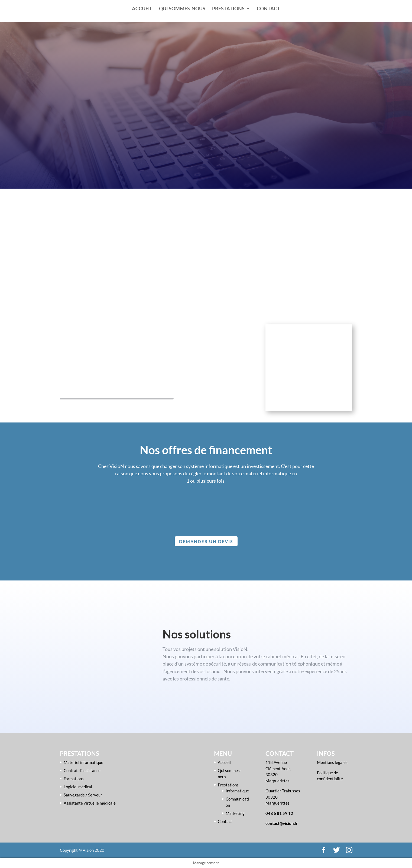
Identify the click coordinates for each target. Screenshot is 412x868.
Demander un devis (206, 541)
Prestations (228, 9)
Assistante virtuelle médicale (90, 803)
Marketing (235, 813)
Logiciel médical (78, 787)
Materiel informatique (83, 762)
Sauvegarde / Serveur (83, 795)
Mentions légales (332, 762)
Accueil (142, 9)
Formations (74, 779)
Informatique (237, 791)
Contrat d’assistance (82, 770)
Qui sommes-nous (182, 9)
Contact (268, 9)
